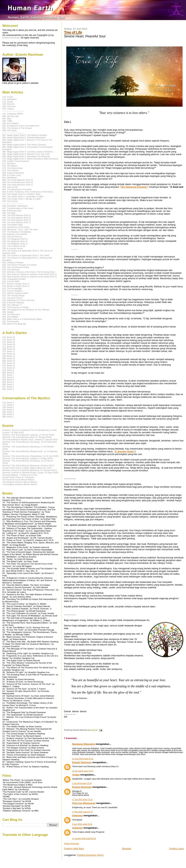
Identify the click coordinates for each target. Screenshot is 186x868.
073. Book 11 (9, 365)
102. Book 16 (9, 354)
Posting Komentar (71, 844)
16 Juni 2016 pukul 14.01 (83, 771)
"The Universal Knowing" (134, 187)
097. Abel (7, 119)
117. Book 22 (9, 339)
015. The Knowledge (12, 288)
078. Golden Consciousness (16, 161)
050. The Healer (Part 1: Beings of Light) (21, 199)
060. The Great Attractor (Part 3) (18, 180)
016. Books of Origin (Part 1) (16, 286)
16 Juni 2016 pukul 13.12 (83, 759)
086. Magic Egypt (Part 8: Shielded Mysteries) (24, 137)
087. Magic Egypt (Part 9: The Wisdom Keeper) (25, 135)
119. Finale (8, 97)
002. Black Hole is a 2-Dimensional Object (22, 319)
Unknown (77, 815)
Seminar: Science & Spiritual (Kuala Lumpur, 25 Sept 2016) (30, 472)
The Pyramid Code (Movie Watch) (18, 480)
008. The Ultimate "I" (12, 305)
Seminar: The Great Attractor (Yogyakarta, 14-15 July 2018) (30, 456)
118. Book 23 (9, 337)
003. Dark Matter (10, 317)
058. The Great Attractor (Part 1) (18, 185)
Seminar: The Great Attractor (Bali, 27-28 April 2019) (27, 437)
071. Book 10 (9, 368)
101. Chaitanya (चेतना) (13, 114)
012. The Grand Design (13, 295)
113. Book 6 (8, 405)
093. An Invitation (11, 123)
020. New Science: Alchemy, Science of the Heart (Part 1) (30, 277)
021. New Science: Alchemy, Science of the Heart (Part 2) (30, 274)
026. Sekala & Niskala (13, 262)
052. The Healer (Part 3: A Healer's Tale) (21, 194)
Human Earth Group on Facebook (18, 477)
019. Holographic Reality (14, 279)
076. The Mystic (10, 166)
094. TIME (7, 121)
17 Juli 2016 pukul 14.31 (82, 800)
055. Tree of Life (10, 187)
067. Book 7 (8, 375)
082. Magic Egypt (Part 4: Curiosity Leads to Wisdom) (28, 152)
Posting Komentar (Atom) (90, 855)
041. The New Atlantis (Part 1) (17, 222)
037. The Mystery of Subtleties (17, 232)
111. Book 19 (9, 347)
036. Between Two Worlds (15, 234)
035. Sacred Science (12, 236)
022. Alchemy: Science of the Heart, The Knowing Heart (29, 272)
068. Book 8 (8, 373)
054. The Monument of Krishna (17, 189)
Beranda (127, 848)
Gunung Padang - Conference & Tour (20, 475)
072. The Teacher (11, 170)
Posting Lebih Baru (74, 848)
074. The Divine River (13, 168)
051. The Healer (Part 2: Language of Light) (23, 196)
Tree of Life (73, 32)
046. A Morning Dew (12, 211)
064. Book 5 (8, 380)
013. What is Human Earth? (15, 293)
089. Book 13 (9, 361)
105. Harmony (9, 106)
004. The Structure (11, 314)
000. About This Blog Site (14, 324)
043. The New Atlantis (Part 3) (17, 218)
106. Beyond (8, 104)
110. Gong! (8, 101)
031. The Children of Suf (14, 246)
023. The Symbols (11, 269)
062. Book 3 (8, 384)
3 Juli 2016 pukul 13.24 (82, 783)
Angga (76, 775)
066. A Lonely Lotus (12, 175)
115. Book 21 (9, 342)
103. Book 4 (8, 410)
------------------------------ (13, 111)
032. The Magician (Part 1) (15, 244)
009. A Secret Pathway (13, 302)
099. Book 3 (8, 412)
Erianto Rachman (82, 762)
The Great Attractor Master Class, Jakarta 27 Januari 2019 (30, 439)
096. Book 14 (9, 358)
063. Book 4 (8, 382)
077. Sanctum (9, 163)
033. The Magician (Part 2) (15, 241)
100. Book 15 (9, 356)
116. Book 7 (8, 402)
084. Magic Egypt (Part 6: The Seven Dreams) (24, 144)
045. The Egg (9, 213)
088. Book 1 (8, 417)
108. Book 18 (9, 349)
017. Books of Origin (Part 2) (16, 284)
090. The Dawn (10, 130)
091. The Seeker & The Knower (17, 128)
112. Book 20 (9, 344)
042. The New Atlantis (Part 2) (17, 220)
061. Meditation (10, 178)
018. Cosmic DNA (11, 281)
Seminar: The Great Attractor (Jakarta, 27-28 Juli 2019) (28, 435)
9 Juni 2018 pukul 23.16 (82, 824)
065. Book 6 (8, 377)
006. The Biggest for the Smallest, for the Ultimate (26, 310)
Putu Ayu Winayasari (84, 803)
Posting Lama (177, 848)
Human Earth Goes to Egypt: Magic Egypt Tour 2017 (27, 468)
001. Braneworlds (11, 321)
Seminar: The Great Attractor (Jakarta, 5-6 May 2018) (28, 458)
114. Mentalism (10, 99)
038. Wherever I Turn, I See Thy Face (20, 229)
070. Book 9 (8, 370)
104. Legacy (8, 109)
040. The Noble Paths (13, 225)
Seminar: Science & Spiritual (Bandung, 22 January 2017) (30, 470)
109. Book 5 (8, 407)
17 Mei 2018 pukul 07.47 (82, 812)
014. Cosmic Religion (12, 291)
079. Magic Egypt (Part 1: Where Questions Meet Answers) (30, 159)
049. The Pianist (10, 201)
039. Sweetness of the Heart (16, 227)
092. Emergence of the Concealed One (21, 126)
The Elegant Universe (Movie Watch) (20, 482)
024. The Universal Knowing (16, 267)
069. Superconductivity (13, 173)
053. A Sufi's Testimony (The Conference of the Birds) (28, 192)
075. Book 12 (9, 363)
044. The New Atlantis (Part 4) (17, 215)
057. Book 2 (8, 387)
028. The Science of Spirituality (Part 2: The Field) (26, 255)
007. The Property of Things (16, 307)
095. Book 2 (8, 414)
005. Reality (8, 312)
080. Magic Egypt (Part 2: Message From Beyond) (26, 156)
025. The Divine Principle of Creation (20, 265)
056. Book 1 (8, 389)
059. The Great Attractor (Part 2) (18, 182)
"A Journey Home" (124, 451)
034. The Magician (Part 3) (15, 239)
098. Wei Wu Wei (11, 116)
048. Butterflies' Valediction (15, 206)
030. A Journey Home (13, 248)
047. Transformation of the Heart (18, 208)
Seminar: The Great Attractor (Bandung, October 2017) (28, 465)
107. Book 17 (9, 351)
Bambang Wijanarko (83, 744)
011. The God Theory (12, 298)
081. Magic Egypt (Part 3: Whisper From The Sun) (26, 154)
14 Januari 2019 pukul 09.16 (84, 839)
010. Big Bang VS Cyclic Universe (18, 300)
